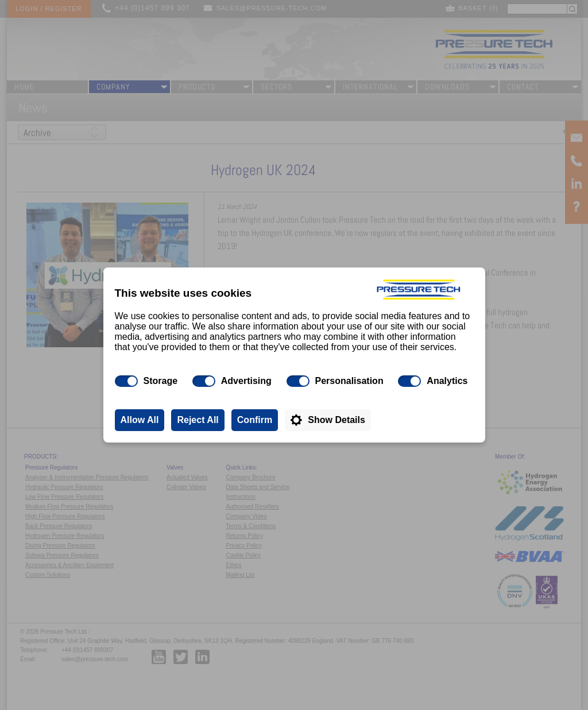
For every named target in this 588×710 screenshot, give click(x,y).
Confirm (255, 420)
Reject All (198, 420)
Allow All (140, 420)
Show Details (336, 420)
